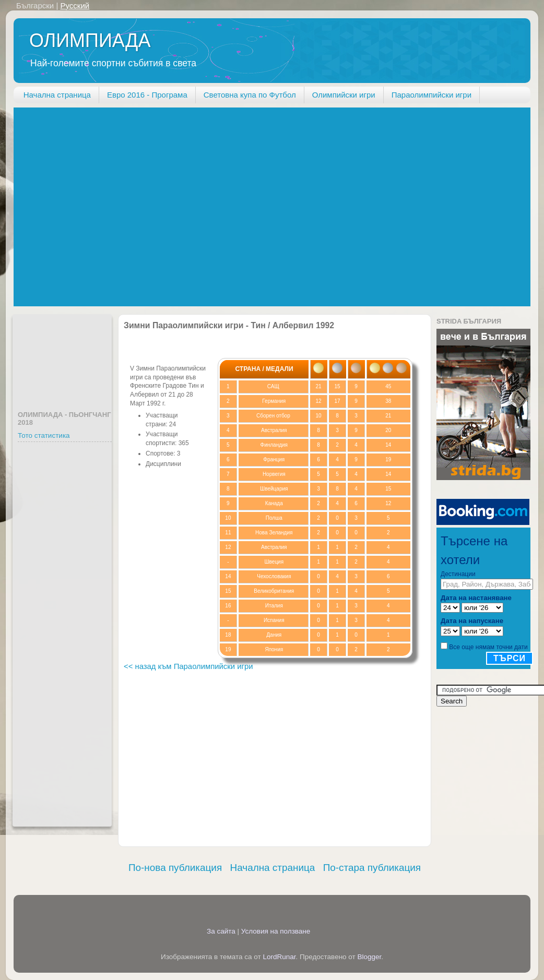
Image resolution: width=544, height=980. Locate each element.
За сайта (221, 931)
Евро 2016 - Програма (147, 95)
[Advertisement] (98, 205)
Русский (75, 5)
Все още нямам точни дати (488, 647)
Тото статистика (44, 435)
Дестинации (458, 574)
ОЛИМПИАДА (90, 40)
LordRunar (279, 957)
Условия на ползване (276, 931)
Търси (510, 658)
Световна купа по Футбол (250, 95)
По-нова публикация (175, 868)
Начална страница (57, 95)
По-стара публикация (372, 868)
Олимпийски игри (344, 95)
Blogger (370, 957)
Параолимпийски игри (431, 95)
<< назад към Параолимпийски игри (188, 666)
